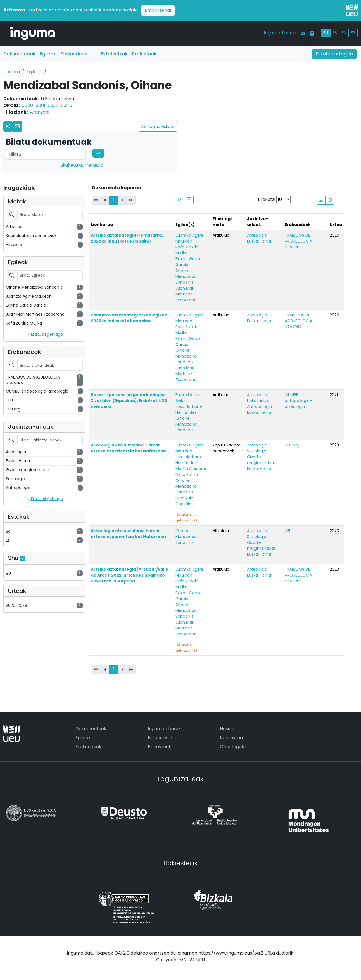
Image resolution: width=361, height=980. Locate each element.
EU (326, 33)
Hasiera (12, 72)
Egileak (48, 54)
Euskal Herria (259, 241)
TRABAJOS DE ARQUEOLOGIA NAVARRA (298, 241)
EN (344, 33)
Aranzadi (40, 112)
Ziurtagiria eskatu (158, 126)
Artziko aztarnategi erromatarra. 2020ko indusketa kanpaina (127, 238)
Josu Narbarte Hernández (189, 409)
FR (353, 33)
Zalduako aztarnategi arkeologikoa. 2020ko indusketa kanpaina (130, 318)
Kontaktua (231, 738)
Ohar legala (233, 747)
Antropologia (259, 406)
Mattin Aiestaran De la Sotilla (192, 472)
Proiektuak (144, 54)
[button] (17, 126)
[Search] (46, 154)
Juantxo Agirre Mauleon (189, 238)
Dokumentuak (19, 54)
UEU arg (292, 445)
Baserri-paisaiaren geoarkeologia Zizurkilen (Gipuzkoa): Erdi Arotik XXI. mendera (130, 401)
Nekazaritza (258, 401)
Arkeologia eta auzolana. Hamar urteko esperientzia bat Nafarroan (128, 448)
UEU (288, 531)
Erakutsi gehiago (44, 335)
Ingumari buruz (280, 33)
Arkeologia (257, 235)
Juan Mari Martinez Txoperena (186, 294)
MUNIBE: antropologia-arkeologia (298, 401)
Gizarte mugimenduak (261, 460)
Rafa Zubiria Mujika (187, 250)
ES (335, 33)
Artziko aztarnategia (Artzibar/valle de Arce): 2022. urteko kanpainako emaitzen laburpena (130, 575)
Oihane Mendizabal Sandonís (187, 276)
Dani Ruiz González (184, 501)
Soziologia (257, 451)
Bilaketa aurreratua (82, 165)
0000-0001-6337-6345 (47, 105)
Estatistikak (114, 54)
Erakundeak (74, 54)
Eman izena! (158, 10)
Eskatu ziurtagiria (334, 54)
